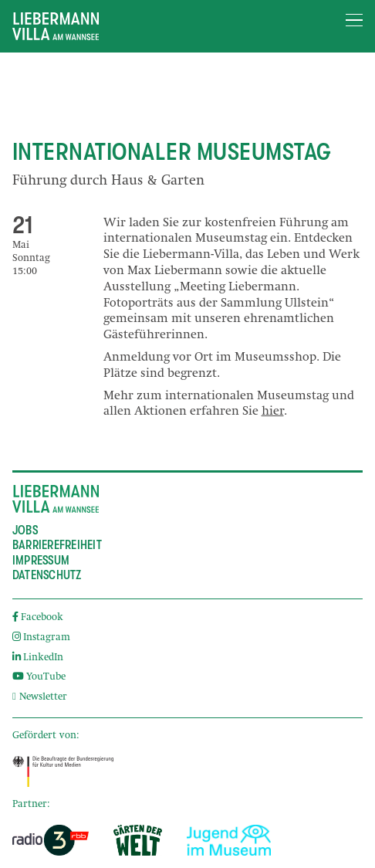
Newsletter (40, 698)
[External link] (63, 771)
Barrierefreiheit (57, 545)
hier (273, 412)
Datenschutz (47, 575)
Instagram (41, 638)
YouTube (39, 678)
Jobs (25, 531)
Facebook (38, 618)
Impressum (41, 561)
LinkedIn (38, 658)
